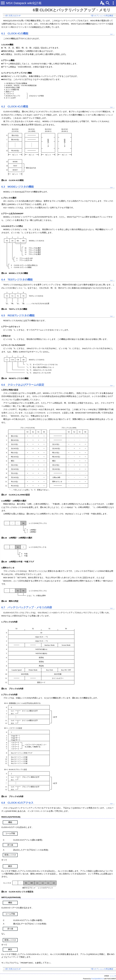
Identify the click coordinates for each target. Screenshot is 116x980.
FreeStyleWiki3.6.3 (97, 979)
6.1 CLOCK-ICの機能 (15, 33)
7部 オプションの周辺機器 (102, 16)
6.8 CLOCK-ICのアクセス (17, 803)
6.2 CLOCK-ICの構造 (15, 106)
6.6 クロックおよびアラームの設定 (23, 385)
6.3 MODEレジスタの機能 (18, 187)
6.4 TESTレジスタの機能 (17, 280)
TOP (111, 34)
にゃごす (113, 976)
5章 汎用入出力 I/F (13, 16)
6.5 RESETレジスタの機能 (18, 315)
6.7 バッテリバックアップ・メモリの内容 (27, 607)
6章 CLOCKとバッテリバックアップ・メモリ (72, 10)
